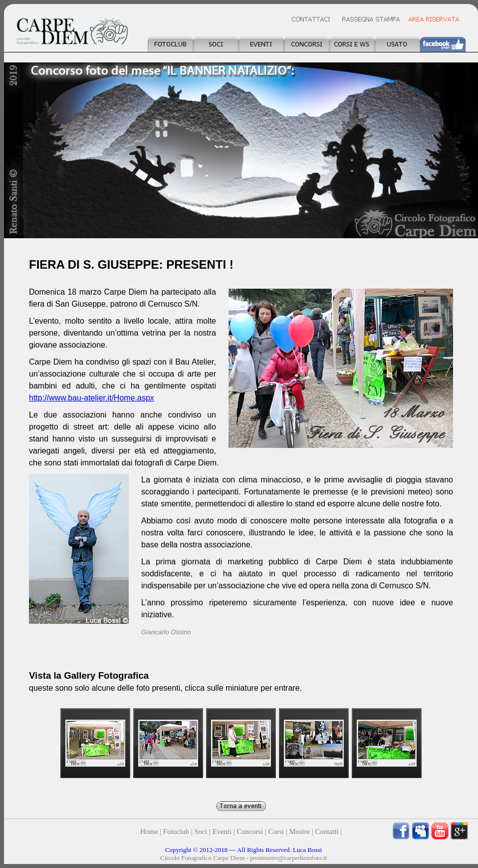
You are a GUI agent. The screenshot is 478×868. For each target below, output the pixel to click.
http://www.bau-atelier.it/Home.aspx (92, 398)
